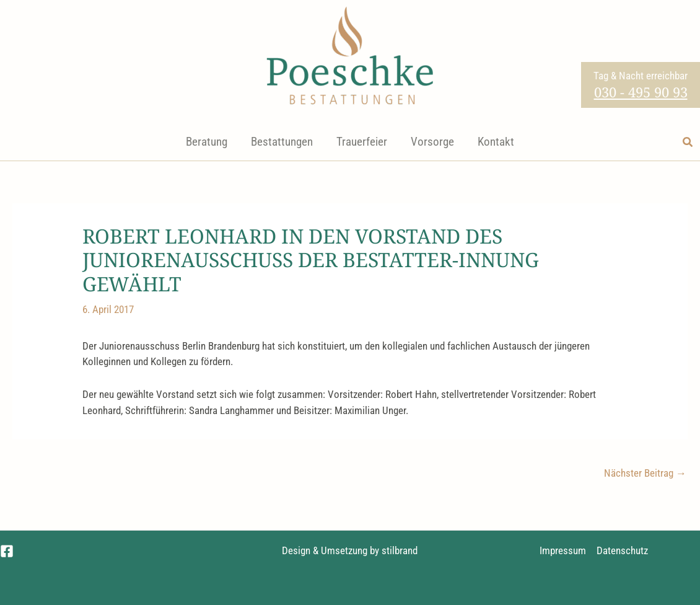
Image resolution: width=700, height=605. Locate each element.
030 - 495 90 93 (641, 92)
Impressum (563, 550)
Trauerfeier (362, 142)
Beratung (207, 142)
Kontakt (496, 142)
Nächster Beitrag (645, 473)
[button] (688, 142)
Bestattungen (282, 142)
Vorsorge (432, 142)
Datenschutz (622, 550)
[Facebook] (7, 551)
